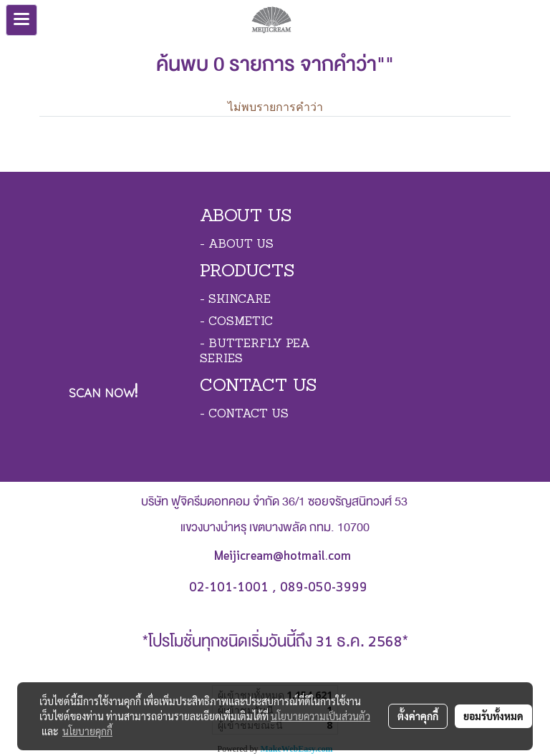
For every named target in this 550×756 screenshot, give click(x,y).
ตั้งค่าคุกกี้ (418, 716)
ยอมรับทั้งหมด (493, 716)
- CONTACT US (244, 415)
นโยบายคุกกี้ (87, 731)
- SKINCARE (235, 300)
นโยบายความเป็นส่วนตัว (320, 716)
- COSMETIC (236, 322)
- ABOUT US (237, 245)
